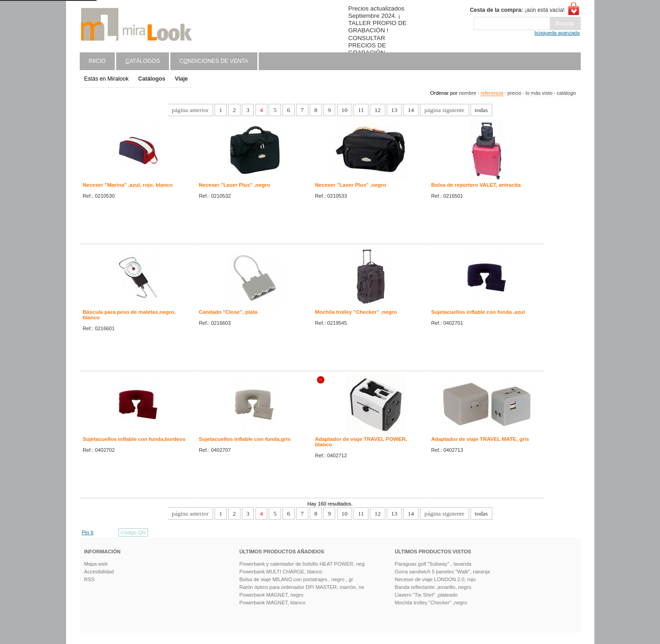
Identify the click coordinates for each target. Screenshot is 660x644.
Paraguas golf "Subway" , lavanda (433, 564)
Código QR (133, 532)
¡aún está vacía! (517, 10)
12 (377, 110)
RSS (90, 579)
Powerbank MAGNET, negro (272, 595)
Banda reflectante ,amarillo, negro (433, 587)
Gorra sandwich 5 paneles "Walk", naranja (443, 572)
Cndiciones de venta (214, 61)
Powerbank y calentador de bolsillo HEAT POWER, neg (302, 564)
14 (411, 110)
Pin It (88, 532)
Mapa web (96, 564)
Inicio (97, 61)
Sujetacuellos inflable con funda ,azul (478, 312)
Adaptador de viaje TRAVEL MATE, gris (480, 439)
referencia (492, 93)
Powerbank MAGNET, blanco (273, 603)
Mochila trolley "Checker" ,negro (356, 312)
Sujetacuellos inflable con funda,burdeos (134, 439)
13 (394, 110)
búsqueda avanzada (557, 33)
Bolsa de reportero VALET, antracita (476, 185)
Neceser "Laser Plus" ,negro (235, 185)
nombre (468, 93)
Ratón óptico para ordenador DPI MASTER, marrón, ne (302, 587)
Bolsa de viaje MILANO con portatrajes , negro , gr (297, 579)
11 (361, 110)
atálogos (143, 61)
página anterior (190, 110)
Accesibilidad (99, 572)
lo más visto (539, 93)
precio (514, 93)
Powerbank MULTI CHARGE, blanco (281, 572)
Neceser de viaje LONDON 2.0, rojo (435, 579)
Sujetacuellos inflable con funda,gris (245, 439)
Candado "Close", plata (228, 312)
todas (481, 110)
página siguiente (445, 110)
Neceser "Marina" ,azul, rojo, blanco (128, 185)
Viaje (182, 79)
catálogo (566, 93)
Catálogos (152, 79)
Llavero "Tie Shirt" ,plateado (426, 595)
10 (345, 110)
